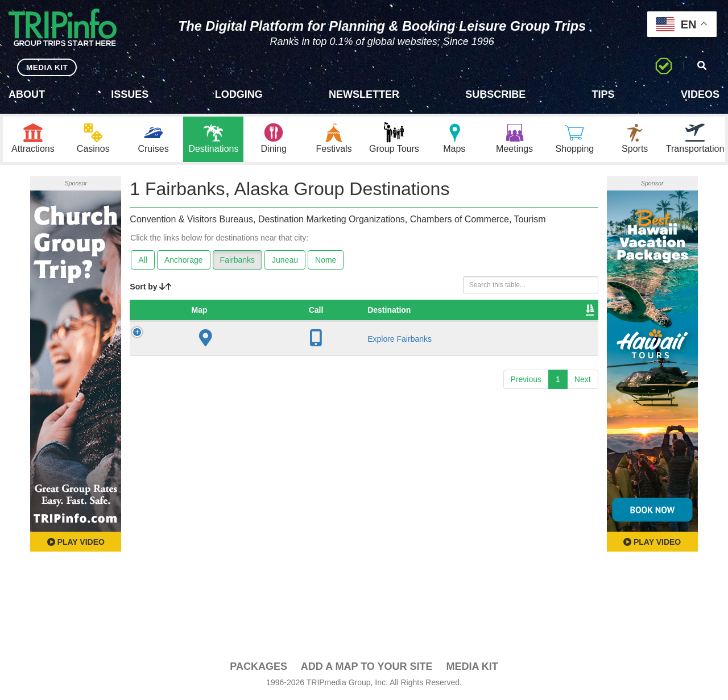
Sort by (151, 287)
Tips (603, 94)
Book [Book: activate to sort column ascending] (521, 310)
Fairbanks (237, 260)
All (143, 260)
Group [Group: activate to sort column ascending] (567, 310)
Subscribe (495, 94)
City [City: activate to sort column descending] (282, 310)
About (27, 94)
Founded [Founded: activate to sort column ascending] (338, 310)
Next (583, 380)
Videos (700, 94)
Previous (526, 380)
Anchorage (184, 260)
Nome (326, 260)
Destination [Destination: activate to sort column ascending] (220, 310)
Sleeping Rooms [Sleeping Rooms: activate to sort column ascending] (410, 310)
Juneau (285, 260)
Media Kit (472, 667)
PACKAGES (258, 667)
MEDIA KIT (46, 67)
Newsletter (364, 94)
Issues (130, 94)
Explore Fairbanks (230, 339)
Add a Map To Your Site (367, 667)
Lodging (239, 94)
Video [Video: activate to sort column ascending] (477, 310)
